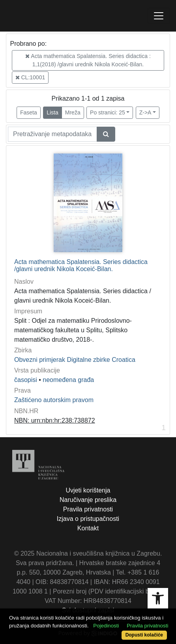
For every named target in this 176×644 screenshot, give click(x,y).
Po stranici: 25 (108, 112)
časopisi (26, 380)
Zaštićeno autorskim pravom (54, 400)
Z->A (145, 112)
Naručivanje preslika (88, 500)
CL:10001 (30, 77)
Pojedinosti (106, 626)
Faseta (29, 112)
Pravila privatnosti (88, 509)
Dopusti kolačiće (144, 635)
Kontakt (88, 528)
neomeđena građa (68, 380)
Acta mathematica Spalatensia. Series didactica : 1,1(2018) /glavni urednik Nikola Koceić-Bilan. (88, 60)
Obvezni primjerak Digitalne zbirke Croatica (75, 360)
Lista (52, 112)
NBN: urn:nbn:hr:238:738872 (55, 420)
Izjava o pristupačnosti (88, 519)
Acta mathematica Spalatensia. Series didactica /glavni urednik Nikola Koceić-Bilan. (81, 265)
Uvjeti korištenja (88, 490)
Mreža (73, 112)
